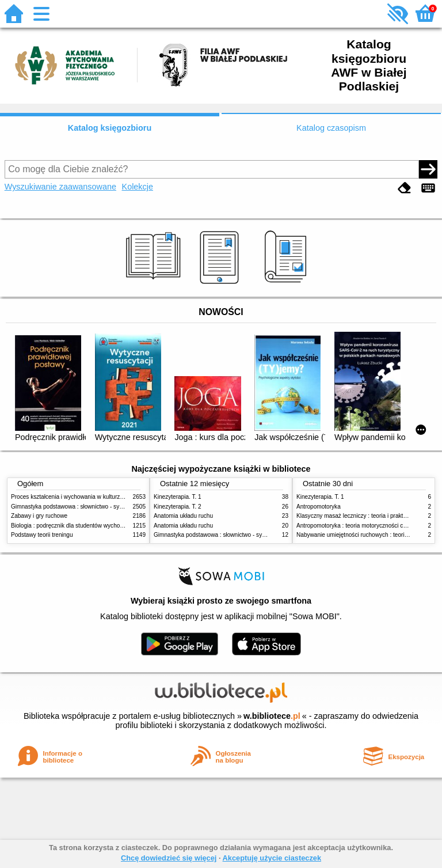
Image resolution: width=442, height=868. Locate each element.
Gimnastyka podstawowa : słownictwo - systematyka (78, 507)
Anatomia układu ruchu (183, 516)
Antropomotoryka (319, 507)
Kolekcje (138, 187)
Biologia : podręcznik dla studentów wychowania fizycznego (87, 526)
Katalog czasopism (331, 128)
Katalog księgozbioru (110, 128)
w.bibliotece (272, 716)
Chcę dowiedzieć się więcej (169, 858)
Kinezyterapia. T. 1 (178, 497)
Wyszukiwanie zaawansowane (60, 187)
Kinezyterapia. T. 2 (178, 507)
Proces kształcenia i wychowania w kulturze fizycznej (79, 497)
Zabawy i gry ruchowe (39, 516)
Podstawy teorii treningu (42, 535)
